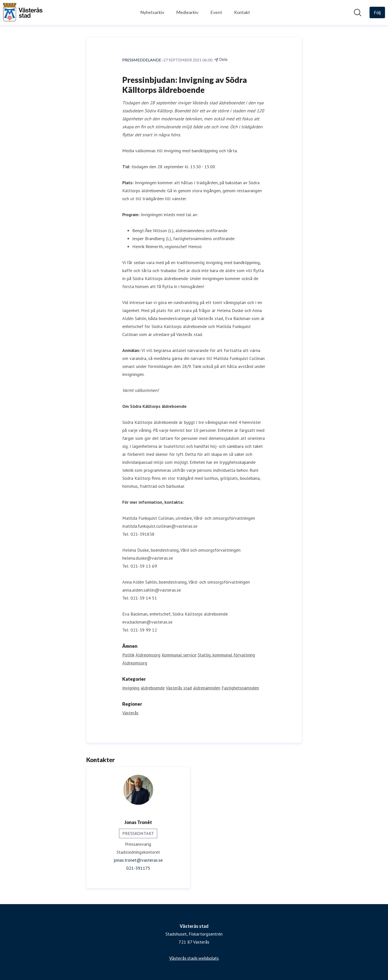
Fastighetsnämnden (240, 688)
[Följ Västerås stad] (377, 12)
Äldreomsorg (148, 655)
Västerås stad (179, 688)
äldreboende (153, 688)
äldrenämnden (207, 688)
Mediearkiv (187, 12)
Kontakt (242, 12)
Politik (128, 655)
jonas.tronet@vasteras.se (138, 860)
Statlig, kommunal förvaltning (226, 655)
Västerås (130, 713)
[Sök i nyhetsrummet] (358, 12)
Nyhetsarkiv (152, 12)
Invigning (131, 688)
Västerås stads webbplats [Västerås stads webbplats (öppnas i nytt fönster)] (194, 958)
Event (216, 12)
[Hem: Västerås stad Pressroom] (23, 12)
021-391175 (138, 868)
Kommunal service (179, 655)
